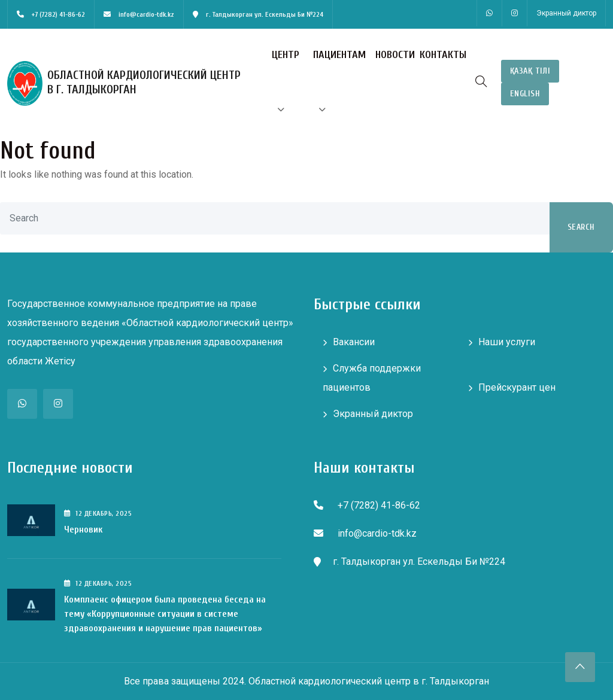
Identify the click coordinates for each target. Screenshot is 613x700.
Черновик (83, 529)
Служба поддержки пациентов (372, 378)
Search (581, 227)
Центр (286, 55)
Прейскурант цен (517, 387)
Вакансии (354, 342)
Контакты (443, 55)
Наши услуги (507, 342)
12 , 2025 (98, 513)
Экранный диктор (566, 13)
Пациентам (339, 55)
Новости (395, 55)
